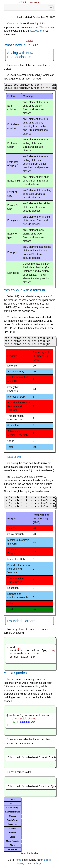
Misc (12, 803)
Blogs (12, 837)
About (12, 845)
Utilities (12, 828)
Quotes (12, 816)
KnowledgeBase (12, 812)
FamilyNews (12, 820)
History (12, 833)
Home (13, 799)
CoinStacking (12, 808)
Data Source (14, 457)
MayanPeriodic (12, 841)
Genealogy (12, 824)
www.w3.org (37, 31)
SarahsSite (13, 849)
